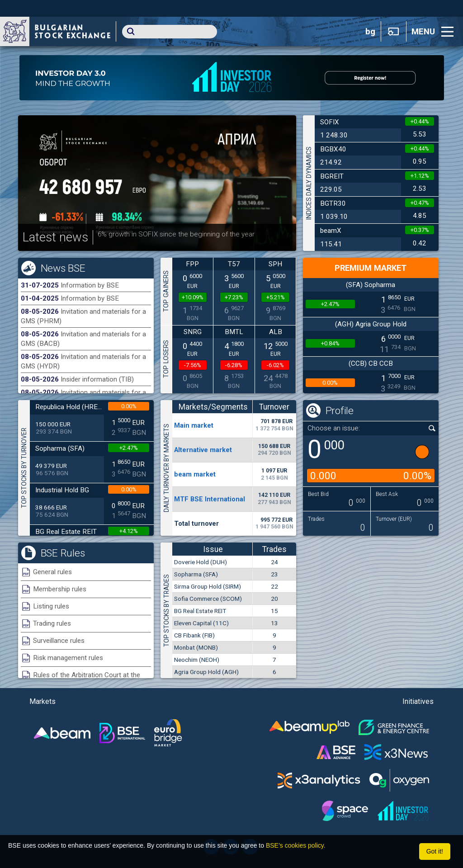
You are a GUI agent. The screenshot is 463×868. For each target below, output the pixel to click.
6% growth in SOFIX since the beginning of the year (176, 234)
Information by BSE (90, 285)
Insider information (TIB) (97, 379)
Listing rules (51, 606)
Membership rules (60, 589)
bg (370, 32)
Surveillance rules (59, 641)
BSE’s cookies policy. (296, 845)
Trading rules (52, 623)
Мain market (194, 425)
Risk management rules (68, 658)
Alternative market (203, 450)
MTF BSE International (210, 499)
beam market (195, 474)
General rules (52, 572)
